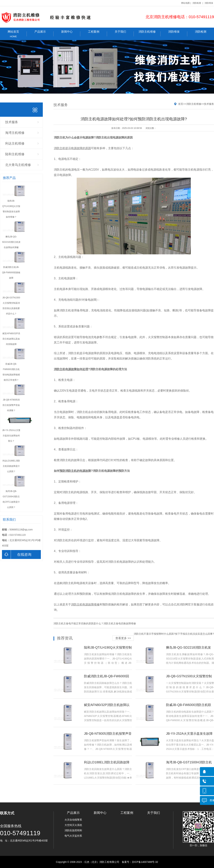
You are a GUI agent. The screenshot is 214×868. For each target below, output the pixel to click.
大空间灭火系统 (73, 825)
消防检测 (197, 3)
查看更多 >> (123, 638)
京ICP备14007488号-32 (145, 862)
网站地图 (185, 3)
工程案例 (97, 33)
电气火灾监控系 (73, 836)
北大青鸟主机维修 (18, 165)
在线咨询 (17, 554)
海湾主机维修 (15, 133)
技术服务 (12, 122)
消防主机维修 (150, 33)
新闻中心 (71, 33)
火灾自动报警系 (73, 820)
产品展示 (44, 33)
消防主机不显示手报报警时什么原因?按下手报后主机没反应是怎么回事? (174, 634)
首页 (181, 104)
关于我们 (124, 33)
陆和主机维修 (15, 154)
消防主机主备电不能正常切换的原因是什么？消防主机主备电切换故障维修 (95, 623)
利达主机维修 (15, 143)
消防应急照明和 (73, 830)
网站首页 (13, 34)
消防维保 (209, 3)
